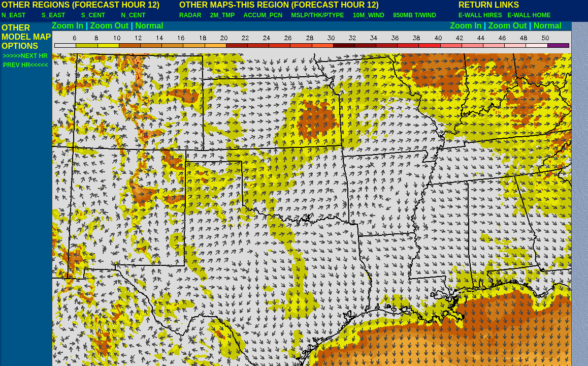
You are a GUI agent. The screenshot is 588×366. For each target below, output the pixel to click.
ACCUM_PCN (263, 15)
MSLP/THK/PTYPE (318, 15)
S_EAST (54, 15)
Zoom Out (110, 26)
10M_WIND (369, 15)
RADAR (190, 15)
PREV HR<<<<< (25, 65)
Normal (150, 26)
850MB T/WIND (415, 15)
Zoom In (68, 26)
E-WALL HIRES (482, 15)
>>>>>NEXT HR (25, 56)
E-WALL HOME (529, 15)
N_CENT (134, 15)
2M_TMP (222, 15)
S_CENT (93, 15)
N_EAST (13, 15)
